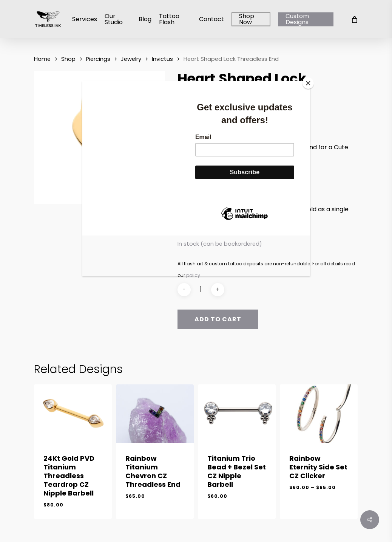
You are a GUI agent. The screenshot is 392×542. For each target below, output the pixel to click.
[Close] (308, 83)
